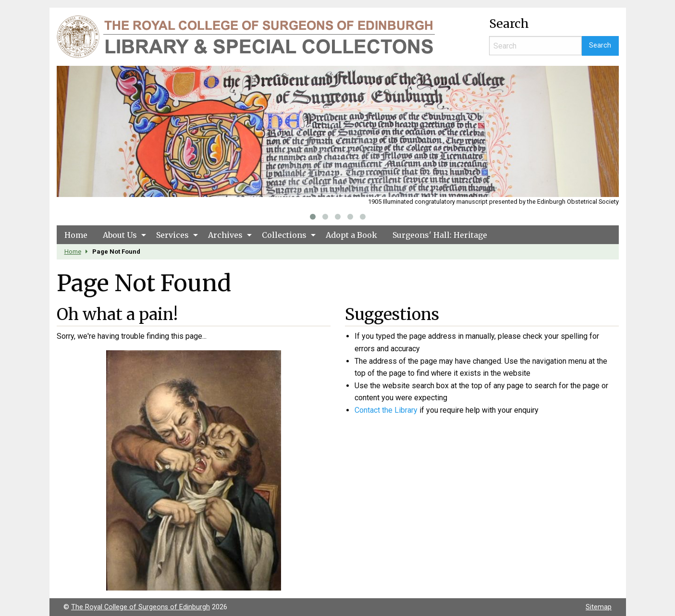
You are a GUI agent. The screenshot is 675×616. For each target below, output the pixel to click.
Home (76, 235)
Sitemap (599, 607)
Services (172, 235)
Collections (284, 235)
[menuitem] (76, 234)
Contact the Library (386, 410)
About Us (120, 235)
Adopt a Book (351, 235)
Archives (225, 235)
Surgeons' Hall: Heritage (440, 235)
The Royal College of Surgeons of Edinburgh (141, 607)
